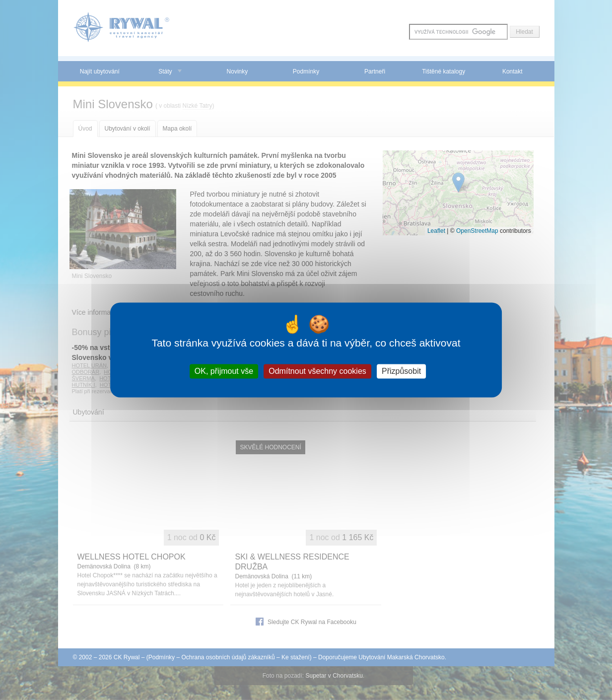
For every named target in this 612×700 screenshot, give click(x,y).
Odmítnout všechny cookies (317, 371)
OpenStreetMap (477, 231)
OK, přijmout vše (224, 371)
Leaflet (436, 231)
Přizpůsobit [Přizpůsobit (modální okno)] (401, 371)
